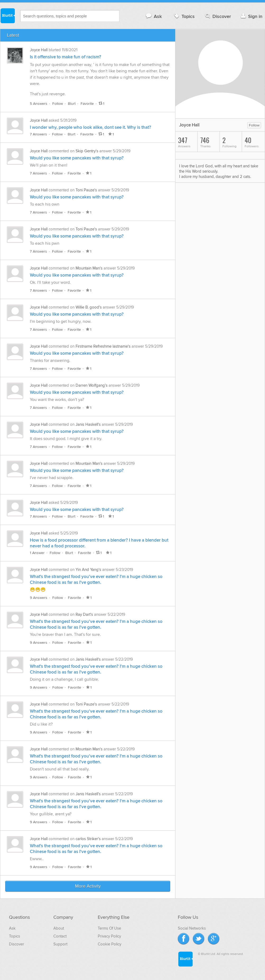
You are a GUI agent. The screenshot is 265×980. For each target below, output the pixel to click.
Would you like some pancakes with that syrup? (77, 158)
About (59, 928)
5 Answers (39, 104)
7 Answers (38, 134)
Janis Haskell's (88, 424)
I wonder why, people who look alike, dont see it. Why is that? (90, 127)
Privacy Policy (109, 936)
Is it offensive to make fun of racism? (66, 57)
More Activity (88, 886)
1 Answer (37, 553)
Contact (60, 936)
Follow (58, 104)
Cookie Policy (110, 944)
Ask (153, 16)
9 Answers (39, 598)
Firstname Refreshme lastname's (103, 346)
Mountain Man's (89, 268)
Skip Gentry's (87, 151)
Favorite (87, 104)
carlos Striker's (88, 839)
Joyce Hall (39, 50)
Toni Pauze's (86, 190)
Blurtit (7, 16)
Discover (218, 16)
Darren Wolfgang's (92, 385)
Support (60, 944)
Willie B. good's (89, 307)
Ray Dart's (84, 614)
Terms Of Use (109, 928)
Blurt (72, 104)
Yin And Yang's (88, 570)
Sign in (251, 16)
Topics (184, 16)
